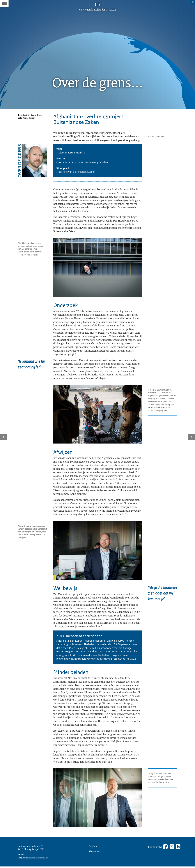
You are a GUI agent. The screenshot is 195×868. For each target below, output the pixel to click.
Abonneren (94, 853)
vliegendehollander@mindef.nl (33, 859)
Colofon (93, 847)
